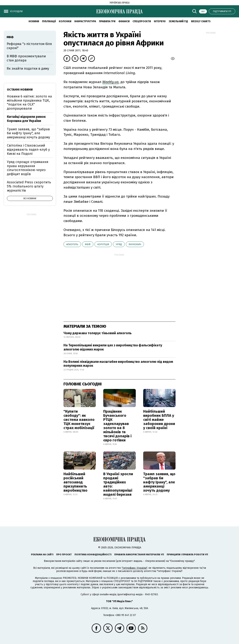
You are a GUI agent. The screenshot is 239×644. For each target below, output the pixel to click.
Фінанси (124, 21)
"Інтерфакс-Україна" (134, 568)
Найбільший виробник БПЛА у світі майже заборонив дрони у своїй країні (159, 420)
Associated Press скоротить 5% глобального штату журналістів (29, 186)
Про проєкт (64, 554)
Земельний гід (178, 21)
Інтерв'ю (160, 21)
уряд (119, 244)
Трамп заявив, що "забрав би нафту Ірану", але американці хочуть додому (159, 482)
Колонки (65, 21)
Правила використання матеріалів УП (139, 554)
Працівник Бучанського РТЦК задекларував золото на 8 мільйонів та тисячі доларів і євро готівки (117, 426)
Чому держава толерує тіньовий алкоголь (98, 333)
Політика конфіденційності (93, 554)
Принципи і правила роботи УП (187, 554)
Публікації (49, 21)
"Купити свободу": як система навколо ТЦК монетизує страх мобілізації (79, 420)
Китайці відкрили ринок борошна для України (26, 119)
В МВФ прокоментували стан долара (26, 58)
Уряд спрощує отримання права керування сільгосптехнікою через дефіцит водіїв (28, 168)
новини (34, 21)
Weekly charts (201, 21)
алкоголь (72, 244)
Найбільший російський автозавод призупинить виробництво (75, 482)
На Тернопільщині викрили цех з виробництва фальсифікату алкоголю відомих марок (113, 347)
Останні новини (20, 90)
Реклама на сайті (42, 554)
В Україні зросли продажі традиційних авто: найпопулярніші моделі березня (118, 484)
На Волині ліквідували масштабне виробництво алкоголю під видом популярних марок (118, 364)
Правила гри (107, 21)
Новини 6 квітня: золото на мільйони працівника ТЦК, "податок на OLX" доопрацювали (29, 102)
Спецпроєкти (142, 21)
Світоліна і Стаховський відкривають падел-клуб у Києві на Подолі (28, 149)
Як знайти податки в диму (28, 69)
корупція (103, 244)
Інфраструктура (85, 21)
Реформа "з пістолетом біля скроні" (29, 46)
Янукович (135, 244)
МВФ (88, 244)
